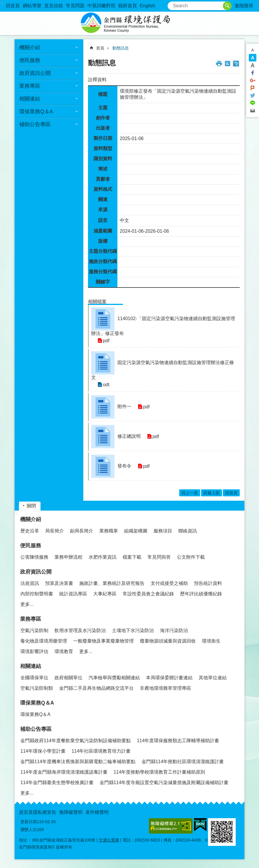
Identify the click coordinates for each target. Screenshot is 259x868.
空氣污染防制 (34, 630)
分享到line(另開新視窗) (253, 103)
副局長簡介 (82, 531)
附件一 (124, 406)
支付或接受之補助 (169, 583)
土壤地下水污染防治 (133, 630)
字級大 (253, 65)
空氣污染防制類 (37, 688)
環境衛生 (211, 641)
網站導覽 (32, 6)
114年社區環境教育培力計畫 (101, 751)
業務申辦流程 (68, 557)
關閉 (31, 506)
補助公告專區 (35, 124)
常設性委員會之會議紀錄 (148, 594)
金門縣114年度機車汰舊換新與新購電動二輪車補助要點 (78, 762)
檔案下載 (132, 557)
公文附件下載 (191, 557)
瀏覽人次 (29, 830)
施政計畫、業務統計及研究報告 (112, 583)
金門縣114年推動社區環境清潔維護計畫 (183, 762)
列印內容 (219, 63)
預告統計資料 (208, 583)
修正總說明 (129, 436)
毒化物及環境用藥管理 (44, 641)
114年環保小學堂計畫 (43, 751)
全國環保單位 (34, 678)
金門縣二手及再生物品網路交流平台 (96, 688)
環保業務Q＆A (36, 112)
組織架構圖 (136, 531)
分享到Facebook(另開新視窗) (253, 73)
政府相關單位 (68, 678)
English (147, 6)
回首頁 (13, 6)
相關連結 (30, 99)
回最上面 (212, 493)
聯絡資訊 (188, 531)
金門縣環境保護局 (130, 23)
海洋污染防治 (174, 630)
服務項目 (163, 531)
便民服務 (30, 60)
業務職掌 (109, 531)
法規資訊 (30, 583)
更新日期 (29, 822)
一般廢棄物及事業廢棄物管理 (103, 641)
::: (2, 2)
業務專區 (30, 86)
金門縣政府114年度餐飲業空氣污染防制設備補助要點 (76, 741)
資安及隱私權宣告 (38, 812)
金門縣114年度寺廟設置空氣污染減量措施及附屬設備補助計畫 (164, 783)
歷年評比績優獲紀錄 (201, 594)
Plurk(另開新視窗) (253, 88)
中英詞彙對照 (101, 6)
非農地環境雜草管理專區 (165, 688)
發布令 (124, 466)
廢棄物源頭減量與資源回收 (168, 641)
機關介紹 (30, 47)
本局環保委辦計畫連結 (169, 678)
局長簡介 (54, 531)
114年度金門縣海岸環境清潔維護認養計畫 (64, 772)
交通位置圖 (109, 840)
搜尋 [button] (227, 6)
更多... (27, 604)
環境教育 (64, 651)
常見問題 (75, 6)
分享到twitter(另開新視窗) (253, 96)
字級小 (253, 50)
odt (105, 385)
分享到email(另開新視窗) (253, 111)
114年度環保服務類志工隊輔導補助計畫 (178, 741)
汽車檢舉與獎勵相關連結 (114, 678)
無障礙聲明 (71, 812)
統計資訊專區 (73, 594)
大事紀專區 (105, 594)
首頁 (100, 48)
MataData (228, 63)
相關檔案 (97, 302)
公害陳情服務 (34, 557)
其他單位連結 (213, 678)
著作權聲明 (97, 812)
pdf (105, 341)
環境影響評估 (34, 651)
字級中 (253, 58)
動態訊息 (121, 48)
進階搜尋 (244, 6)
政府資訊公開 (35, 73)
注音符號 (236, 63)
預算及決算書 (59, 583)
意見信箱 (54, 6)
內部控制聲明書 (37, 594)
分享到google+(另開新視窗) (253, 80)
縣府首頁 (128, 6)
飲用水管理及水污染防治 (80, 630)
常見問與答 (159, 557)
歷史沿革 (30, 531)
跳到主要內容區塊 (3, 3)
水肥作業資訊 (103, 557)
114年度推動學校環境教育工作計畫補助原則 (160, 772)
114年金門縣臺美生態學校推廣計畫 (57, 783)
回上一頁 (190, 493)
